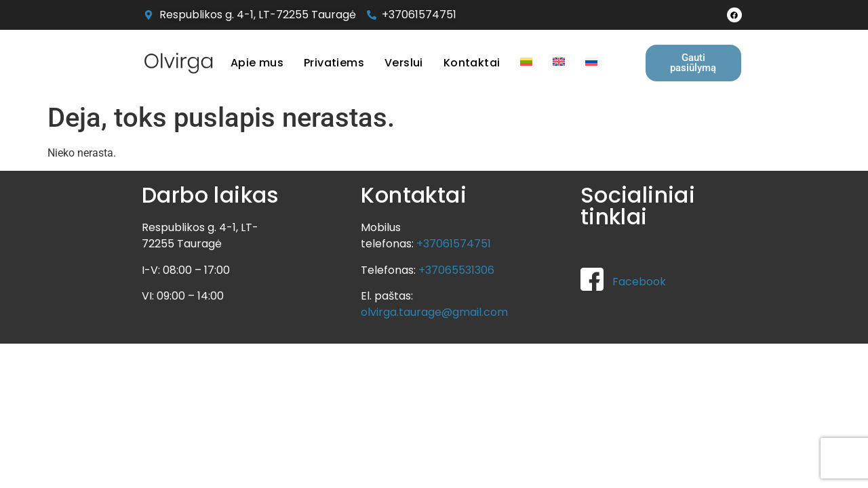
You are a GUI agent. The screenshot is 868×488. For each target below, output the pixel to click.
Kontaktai (472, 63)
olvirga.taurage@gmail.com (434, 312)
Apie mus (257, 63)
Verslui (404, 63)
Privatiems (334, 63)
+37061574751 (454, 244)
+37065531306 (456, 270)
